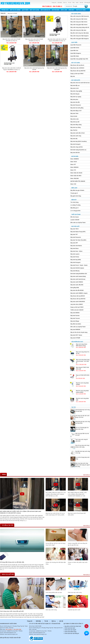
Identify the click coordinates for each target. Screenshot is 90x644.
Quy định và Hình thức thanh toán (73, 626)
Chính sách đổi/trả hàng (70, 632)
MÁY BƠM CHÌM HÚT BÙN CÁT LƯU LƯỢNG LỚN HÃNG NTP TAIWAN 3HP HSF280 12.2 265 (56, 494)
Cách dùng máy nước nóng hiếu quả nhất (12, 611)
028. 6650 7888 (17, 629)
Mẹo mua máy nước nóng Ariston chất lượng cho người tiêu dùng (83, 465)
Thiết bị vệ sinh (81, 10)
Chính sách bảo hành (70, 628)
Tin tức (70, 3)
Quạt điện (25, 10)
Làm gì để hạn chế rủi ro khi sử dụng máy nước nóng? (55, 544)
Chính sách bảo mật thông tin (72, 633)
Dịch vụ (65, 3)
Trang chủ (54, 3)
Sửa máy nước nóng (51, 610)
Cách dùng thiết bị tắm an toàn (54, 592)
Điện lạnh (64, 10)
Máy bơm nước (45, 10)
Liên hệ (81, 3)
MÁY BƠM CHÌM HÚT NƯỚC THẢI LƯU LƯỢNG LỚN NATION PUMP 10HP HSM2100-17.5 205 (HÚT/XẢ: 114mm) (21, 512)
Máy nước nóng (15, 10)
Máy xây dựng (35, 10)
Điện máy (71, 10)
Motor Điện (56, 10)
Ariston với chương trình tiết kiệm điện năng (56, 563)
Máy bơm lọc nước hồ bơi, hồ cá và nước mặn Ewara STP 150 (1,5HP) (55, 514)
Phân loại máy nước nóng (75, 592)
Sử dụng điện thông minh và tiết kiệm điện (12, 562)
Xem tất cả (86, 475)
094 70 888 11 (9, 629)
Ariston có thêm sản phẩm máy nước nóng (78, 563)
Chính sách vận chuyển (70, 630)
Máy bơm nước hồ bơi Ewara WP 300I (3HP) (77, 514)
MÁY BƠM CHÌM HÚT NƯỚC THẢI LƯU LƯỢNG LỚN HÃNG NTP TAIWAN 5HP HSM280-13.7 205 (77, 494)
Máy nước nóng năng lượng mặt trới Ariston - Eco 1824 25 (83, 361)
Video (77, 3)
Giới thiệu (60, 3)
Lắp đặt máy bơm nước (74, 610)
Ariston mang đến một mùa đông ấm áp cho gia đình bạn (78, 544)
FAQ (73, 3)
